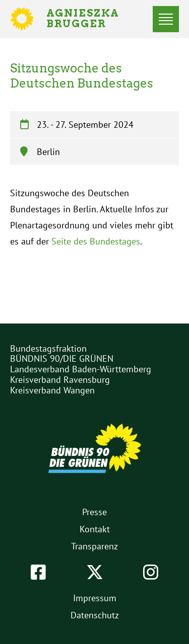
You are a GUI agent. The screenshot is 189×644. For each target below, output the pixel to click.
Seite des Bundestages (96, 241)
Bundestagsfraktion (48, 348)
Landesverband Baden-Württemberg (81, 369)
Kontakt (95, 529)
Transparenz (94, 546)
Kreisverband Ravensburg (60, 380)
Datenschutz (95, 615)
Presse (94, 512)
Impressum (95, 598)
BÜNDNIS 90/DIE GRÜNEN (62, 358)
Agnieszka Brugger (89, 19)
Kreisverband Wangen (52, 390)
